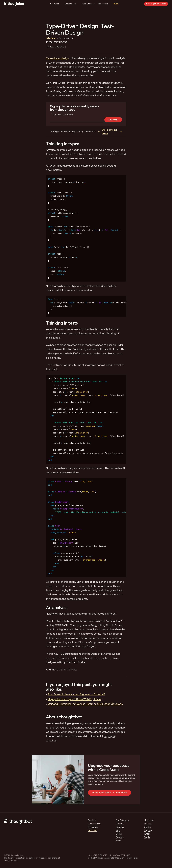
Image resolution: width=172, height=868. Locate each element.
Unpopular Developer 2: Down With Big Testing (75, 699)
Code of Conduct (95, 858)
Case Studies (88, 4)
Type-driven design (57, 59)
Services (56, 4)
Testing (58, 42)
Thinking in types (63, 144)
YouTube (148, 831)
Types (49, 42)
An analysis (57, 607)
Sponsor (120, 837)
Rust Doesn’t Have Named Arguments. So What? (77, 695)
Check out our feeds (108, 132)
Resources (104, 4)
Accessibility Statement (114, 858)
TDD (65, 42)
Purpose (120, 827)
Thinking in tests (62, 323)
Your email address (62, 114)
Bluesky (148, 824)
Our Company (123, 820)
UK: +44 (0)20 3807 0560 (119, 855)
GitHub (147, 827)
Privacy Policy (132, 858)
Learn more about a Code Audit (109, 793)
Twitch (147, 834)
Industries (71, 4)
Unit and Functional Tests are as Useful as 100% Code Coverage (85, 704)
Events (119, 834)
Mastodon (149, 820)
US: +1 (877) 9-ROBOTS (98, 855)
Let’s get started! (156, 4)
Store (119, 841)
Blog (116, 4)
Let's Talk (92, 831)
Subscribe (113, 120)
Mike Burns (51, 38)
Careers (120, 824)
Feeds (147, 837)
